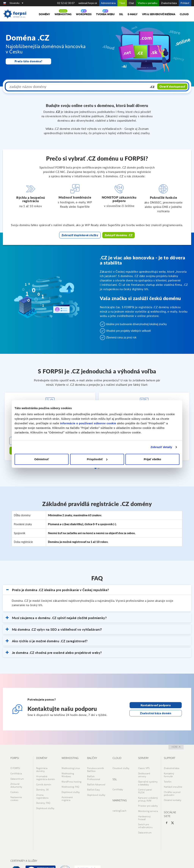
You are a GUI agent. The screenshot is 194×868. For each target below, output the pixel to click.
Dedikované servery (144, 763)
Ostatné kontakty (173, 785)
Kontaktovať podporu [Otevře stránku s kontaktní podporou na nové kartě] (156, 695)
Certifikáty (118, 778)
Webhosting (63, 14)
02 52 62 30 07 (66, 3)
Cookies (14, 778)
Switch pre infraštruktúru (145, 808)
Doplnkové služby (45, 792)
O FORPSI (15, 758)
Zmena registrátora (42, 782)
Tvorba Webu (105, 14)
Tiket (122, 3)
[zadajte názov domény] (77, 86)
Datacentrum (17, 766)
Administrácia (108, 3)
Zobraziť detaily (161, 447)
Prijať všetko (152, 459)
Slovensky (16, 3)
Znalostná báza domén (156, 703)
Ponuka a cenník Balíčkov (95, 759)
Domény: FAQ (43, 788)
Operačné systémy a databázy (148, 771)
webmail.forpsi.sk (88, 3)
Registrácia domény (42, 759)
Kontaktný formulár (169, 763)
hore (176, 737)
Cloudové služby (121, 758)
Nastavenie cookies (16, 784)
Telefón (168, 769)
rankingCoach (119, 798)
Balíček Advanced (96, 772)
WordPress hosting (71, 769)
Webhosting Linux (71, 758)
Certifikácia (16, 762)
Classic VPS (144, 758)
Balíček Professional (94, 766)
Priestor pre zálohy (148, 791)
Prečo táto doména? (29, 61)
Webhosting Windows (68, 763)
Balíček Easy (93, 777)
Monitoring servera (148, 795)
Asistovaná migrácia (67, 784)
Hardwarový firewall (144, 801)
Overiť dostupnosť (173, 86)
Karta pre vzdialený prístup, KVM (148, 785)
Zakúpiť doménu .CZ (118, 235)
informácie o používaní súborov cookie (88, 423)
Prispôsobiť (97, 459)
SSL (121, 14)
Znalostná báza (169, 3)
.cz (153, 86)
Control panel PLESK (145, 778)
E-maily (133, 14)
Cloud (184, 14)
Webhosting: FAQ (70, 774)
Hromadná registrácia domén (46, 766)
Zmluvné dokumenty (16, 772)
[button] (97, 580)
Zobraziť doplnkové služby (80, 235)
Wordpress (84, 14)
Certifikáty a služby (24, 842)
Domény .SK (42, 777)
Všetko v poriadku (147, 3)
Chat (131, 3)
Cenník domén (44, 772)
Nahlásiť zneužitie (173, 774)
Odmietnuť (42, 459)
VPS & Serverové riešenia (159, 14)
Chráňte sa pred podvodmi (172, 779)
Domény (44, 14)
